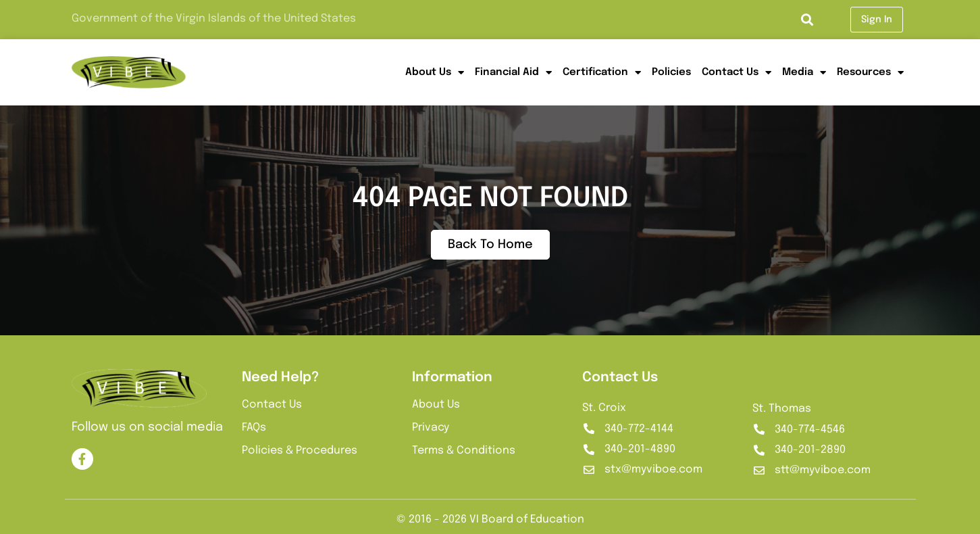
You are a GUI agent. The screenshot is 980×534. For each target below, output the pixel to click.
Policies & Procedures (300, 451)
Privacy (431, 428)
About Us (435, 73)
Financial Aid (513, 73)
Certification (602, 73)
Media (804, 73)
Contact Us (737, 73)
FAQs (254, 428)
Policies (671, 72)
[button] (807, 20)
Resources (870, 73)
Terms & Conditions (464, 451)
